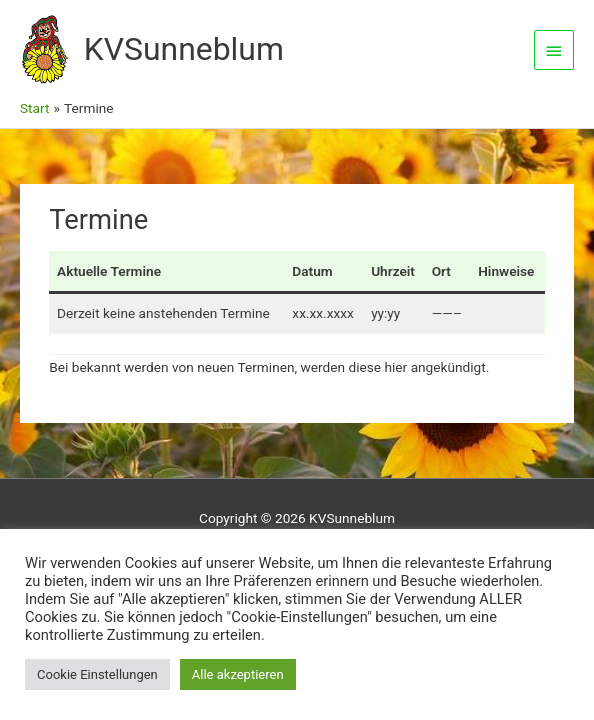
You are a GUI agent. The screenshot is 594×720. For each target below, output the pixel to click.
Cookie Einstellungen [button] (97, 674)
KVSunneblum (184, 49)
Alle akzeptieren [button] (238, 674)
